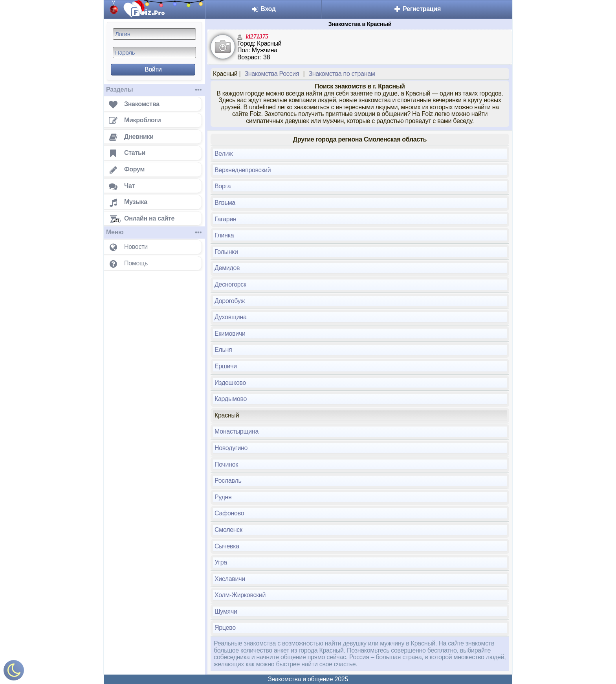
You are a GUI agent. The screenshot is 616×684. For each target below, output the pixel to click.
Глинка (224, 235)
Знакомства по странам (342, 74)
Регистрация (417, 9)
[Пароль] (154, 52)
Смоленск (228, 530)
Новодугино (231, 448)
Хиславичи (230, 579)
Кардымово (231, 399)
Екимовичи (230, 334)
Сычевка (227, 546)
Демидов (227, 268)
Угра (221, 562)
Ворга (223, 186)
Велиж (224, 154)
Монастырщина (236, 431)
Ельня (223, 350)
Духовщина (231, 317)
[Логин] (154, 34)
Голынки (226, 252)
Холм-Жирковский (240, 595)
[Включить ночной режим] (14, 672)
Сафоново (229, 513)
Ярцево (225, 628)
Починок (226, 464)
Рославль (228, 481)
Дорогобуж (230, 301)
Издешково (230, 383)
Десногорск (230, 284)
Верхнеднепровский (243, 170)
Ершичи (226, 366)
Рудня (223, 497)
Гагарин (225, 219)
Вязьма (225, 203)
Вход (263, 9)
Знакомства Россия (272, 74)
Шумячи (226, 611)
